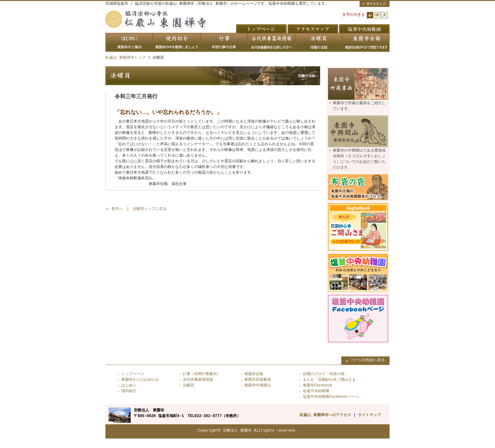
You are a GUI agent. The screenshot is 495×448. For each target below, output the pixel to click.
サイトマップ (369, 415)
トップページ (133, 374)
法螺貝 (188, 385)
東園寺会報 (254, 374)
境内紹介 (129, 391)
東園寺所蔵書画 (258, 380)
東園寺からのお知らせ (140, 380)
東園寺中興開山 (258, 385)
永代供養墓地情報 (198, 380)
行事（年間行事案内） (202, 374)
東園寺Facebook (318, 385)
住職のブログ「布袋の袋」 (325, 374)
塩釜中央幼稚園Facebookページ (331, 397)
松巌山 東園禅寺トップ (125, 58)
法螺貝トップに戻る (150, 209)
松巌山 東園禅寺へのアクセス (325, 415)
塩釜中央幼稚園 (316, 391)
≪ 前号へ (114, 209)
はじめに (129, 385)
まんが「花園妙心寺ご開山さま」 (331, 380)
